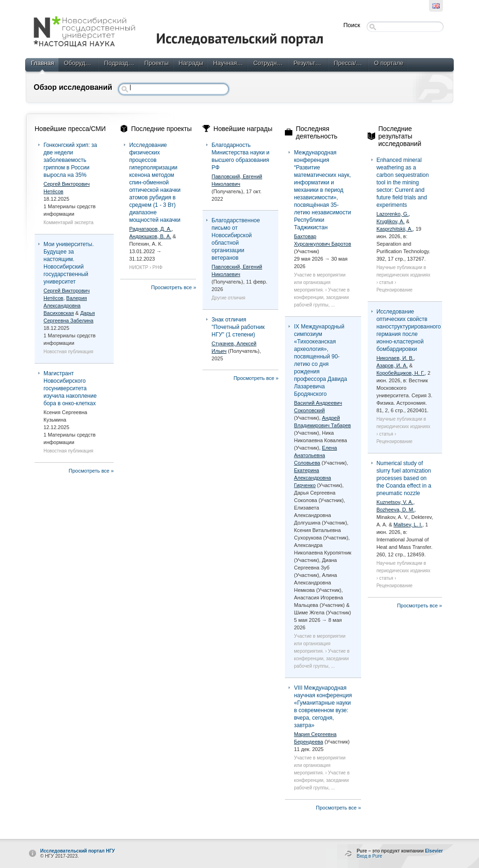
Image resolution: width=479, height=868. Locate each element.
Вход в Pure (369, 856)
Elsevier (434, 851)
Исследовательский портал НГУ (78, 851)
